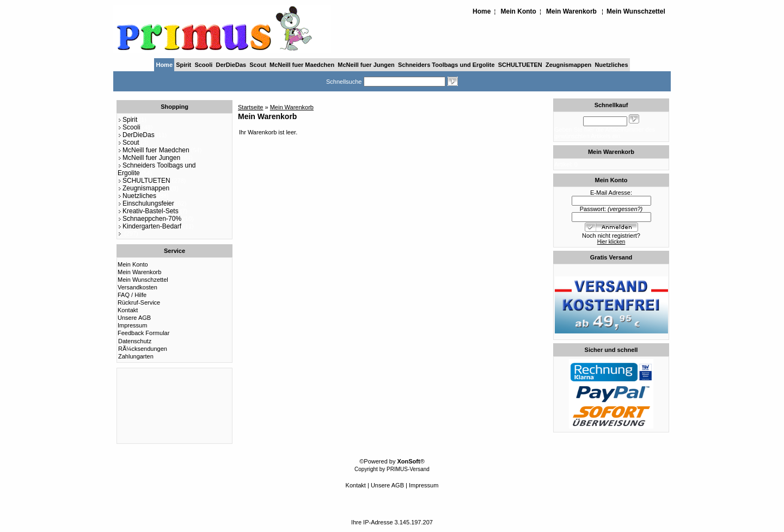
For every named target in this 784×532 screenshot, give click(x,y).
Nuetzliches (611, 65)
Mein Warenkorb (571, 11)
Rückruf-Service (139, 302)
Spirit (183, 65)
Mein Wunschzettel (636, 11)
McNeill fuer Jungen (366, 65)
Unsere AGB (134, 318)
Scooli (203, 65)
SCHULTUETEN (520, 65)
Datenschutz (135, 341)
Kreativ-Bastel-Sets (148, 211)
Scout (258, 65)
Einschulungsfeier (146, 203)
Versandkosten (137, 287)
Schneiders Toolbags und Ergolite (446, 65)
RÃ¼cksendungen (143, 349)
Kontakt (128, 310)
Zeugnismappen (568, 65)
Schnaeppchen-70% (149, 219)
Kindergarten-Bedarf (149, 226)
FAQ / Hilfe (132, 295)
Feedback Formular (143, 333)
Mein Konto (519, 11)
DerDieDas (231, 65)
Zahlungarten (136, 356)
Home (482, 11)
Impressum (132, 325)
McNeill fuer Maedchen (302, 65)
